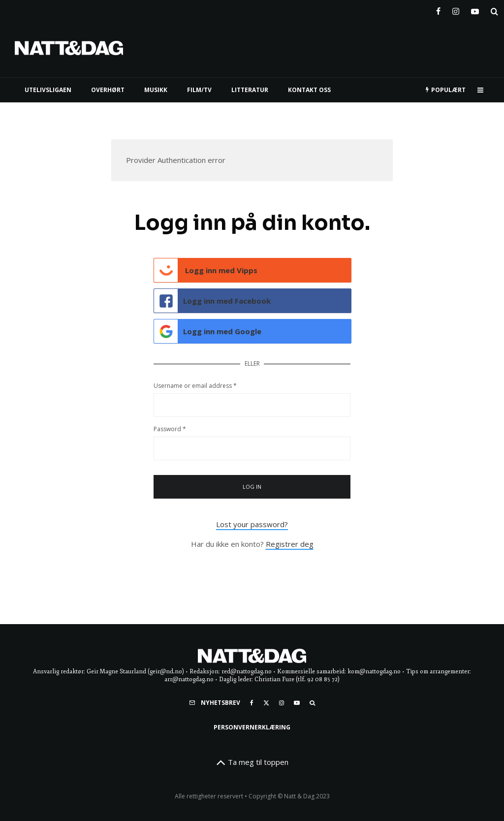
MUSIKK (156, 90)
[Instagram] (456, 9)
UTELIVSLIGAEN (48, 90)
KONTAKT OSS (309, 90)
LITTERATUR (250, 90)
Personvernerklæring (252, 727)
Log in (252, 487)
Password (170, 429)
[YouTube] (475, 9)
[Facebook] (438, 9)
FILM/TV (199, 90)
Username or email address (195, 386)
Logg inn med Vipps (206, 270)
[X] (266, 703)
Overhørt (108, 90)
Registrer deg (290, 544)
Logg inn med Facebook (212, 301)
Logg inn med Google (208, 331)
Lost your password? (252, 524)
